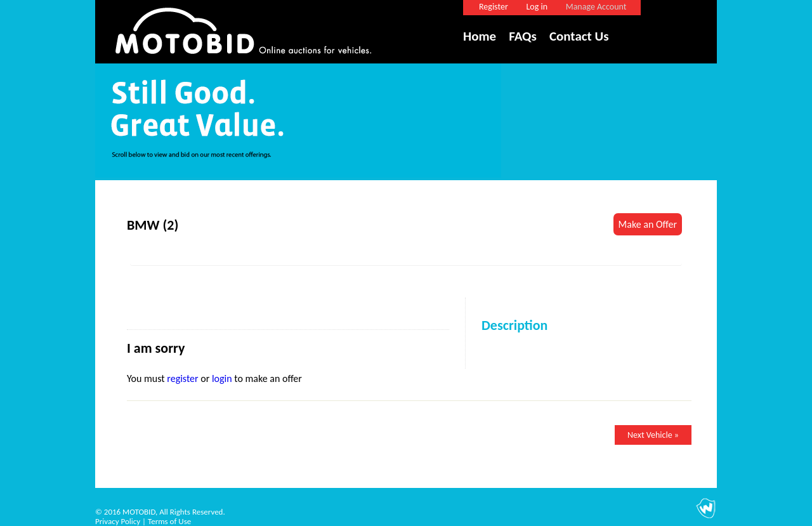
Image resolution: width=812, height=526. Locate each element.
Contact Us (579, 36)
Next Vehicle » (653, 435)
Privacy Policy (118, 521)
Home (480, 36)
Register (494, 7)
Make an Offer (648, 224)
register (182, 378)
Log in (537, 7)
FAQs (523, 36)
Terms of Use (169, 521)
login (222, 378)
